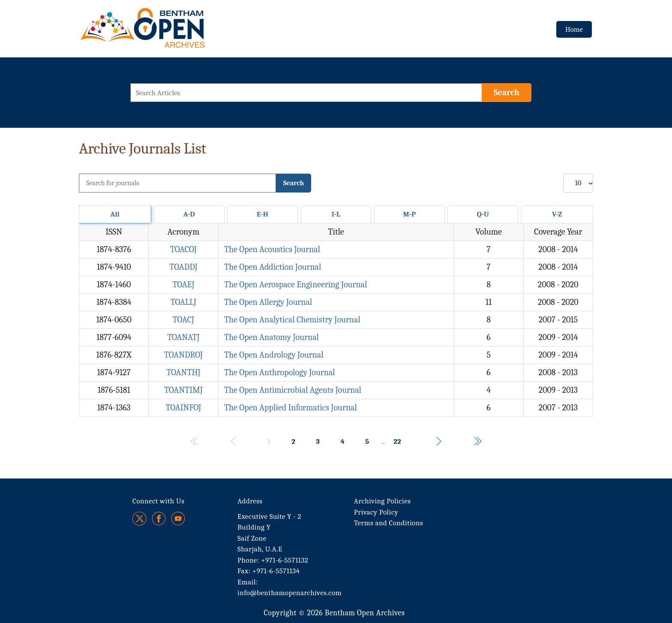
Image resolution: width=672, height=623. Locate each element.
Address (250, 501)
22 (397, 441)
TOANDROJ (183, 355)
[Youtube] (178, 519)
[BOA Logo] (168, 32)
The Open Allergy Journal (268, 302)
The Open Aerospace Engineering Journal (296, 284)
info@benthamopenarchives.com (289, 593)
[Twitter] (140, 519)
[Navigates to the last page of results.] (477, 441)
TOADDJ (183, 267)
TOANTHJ (183, 372)
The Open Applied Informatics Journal (291, 408)
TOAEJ (183, 284)
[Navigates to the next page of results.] (439, 441)
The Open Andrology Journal (274, 355)
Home (574, 29)
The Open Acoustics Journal (272, 249)
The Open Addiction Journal (273, 267)
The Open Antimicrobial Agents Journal (293, 390)
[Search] (507, 93)
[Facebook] (159, 519)
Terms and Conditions (388, 523)
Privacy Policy (376, 512)
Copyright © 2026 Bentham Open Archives (334, 613)
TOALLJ (183, 302)
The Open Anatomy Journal (271, 337)
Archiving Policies (382, 501)
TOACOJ (183, 249)
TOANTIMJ (183, 390)
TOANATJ (183, 337)
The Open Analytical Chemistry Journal (292, 320)
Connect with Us (158, 501)
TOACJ (183, 320)
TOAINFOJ (183, 408)
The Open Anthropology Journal (280, 372)
